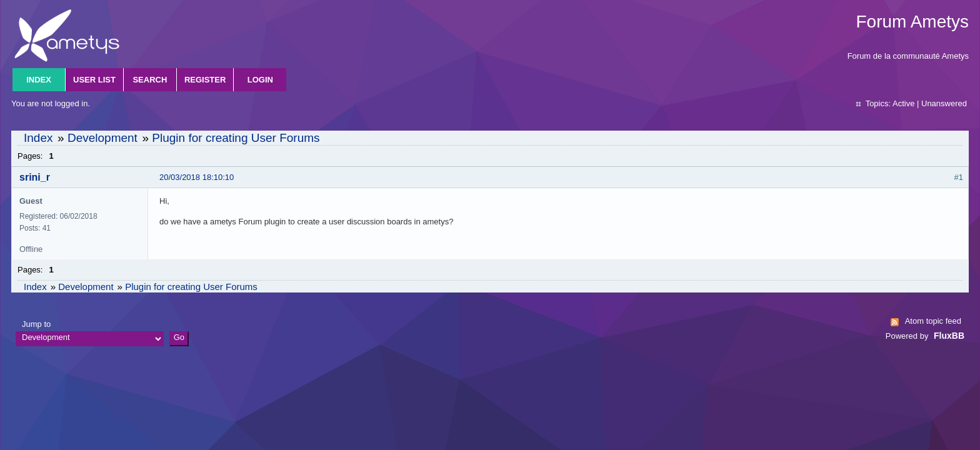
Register (205, 80)
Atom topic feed (933, 321)
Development (102, 138)
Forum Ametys (912, 22)
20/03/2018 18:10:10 (197, 177)
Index (39, 80)
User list (94, 80)
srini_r (35, 177)
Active (903, 103)
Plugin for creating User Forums (236, 138)
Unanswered (944, 103)
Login (260, 80)
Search (150, 80)
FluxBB (949, 336)
